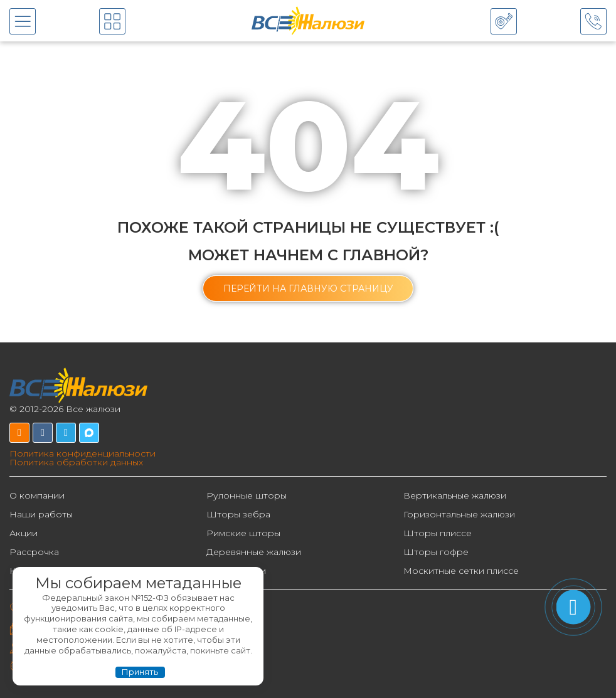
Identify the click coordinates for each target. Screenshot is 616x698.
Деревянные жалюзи (254, 552)
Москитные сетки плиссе (461, 571)
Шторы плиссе (438, 533)
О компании (37, 495)
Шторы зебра (238, 514)
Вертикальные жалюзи (455, 495)
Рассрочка (34, 552)
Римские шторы (243, 533)
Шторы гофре (436, 552)
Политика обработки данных (76, 462)
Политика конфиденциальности (82, 453)
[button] (308, 288)
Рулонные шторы (247, 495)
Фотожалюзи (236, 571)
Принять (140, 672)
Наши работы (41, 514)
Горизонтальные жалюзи (459, 514)
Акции (24, 533)
